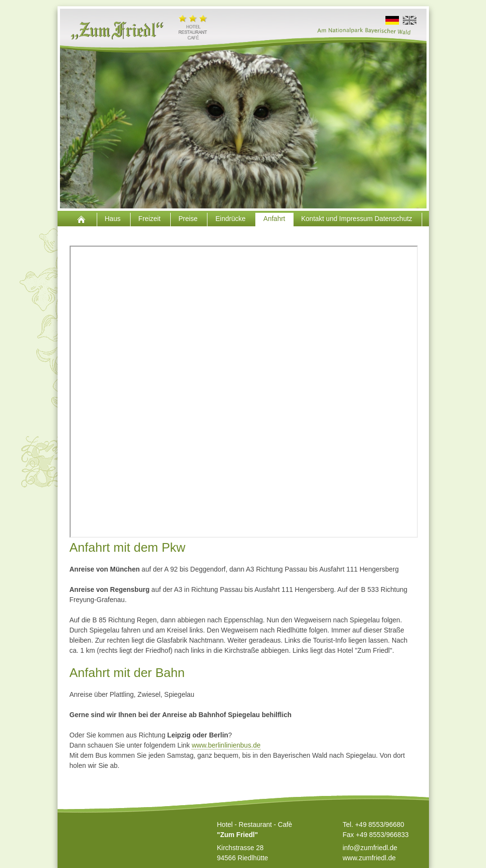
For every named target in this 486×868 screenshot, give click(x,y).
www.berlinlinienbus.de (226, 745)
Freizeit (150, 219)
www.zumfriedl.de (369, 858)
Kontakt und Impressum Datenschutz (358, 219)
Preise (189, 219)
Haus (114, 219)
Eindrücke (231, 219)
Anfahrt (274, 219)
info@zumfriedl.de (370, 848)
